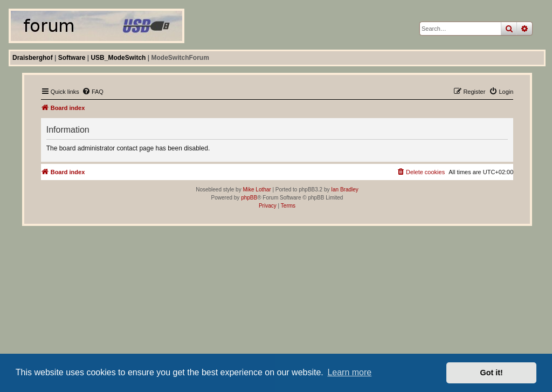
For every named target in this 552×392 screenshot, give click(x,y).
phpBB (249, 198)
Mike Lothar (257, 190)
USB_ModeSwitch (118, 58)
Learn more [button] (349, 372)
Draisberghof (33, 58)
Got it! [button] (492, 373)
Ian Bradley (345, 190)
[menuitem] (93, 92)
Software (72, 58)
